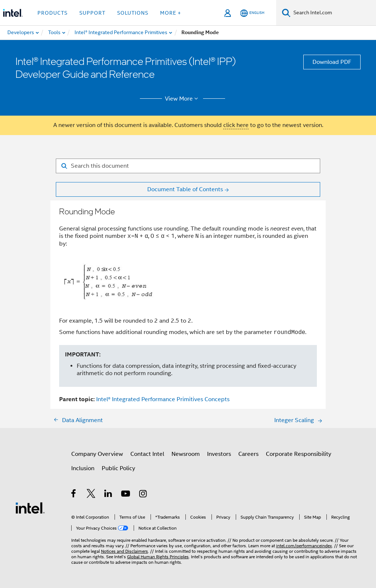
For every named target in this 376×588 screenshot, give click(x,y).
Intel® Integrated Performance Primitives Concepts (163, 399)
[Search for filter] (188, 166)
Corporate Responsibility (299, 454)
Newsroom (186, 454)
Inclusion (83, 468)
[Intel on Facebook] (74, 495)
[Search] (286, 13)
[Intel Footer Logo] (30, 508)
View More (183, 99)
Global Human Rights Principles (158, 557)
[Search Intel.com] (333, 13)
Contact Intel (147, 454)
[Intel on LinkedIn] (109, 495)
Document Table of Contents (185, 189)
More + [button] (171, 13)
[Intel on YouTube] (126, 495)
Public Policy (118, 468)
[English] (252, 13)
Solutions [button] (133, 13)
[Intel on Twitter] (91, 495)
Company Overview (97, 454)
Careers (248, 454)
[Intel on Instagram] (143, 495)
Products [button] (53, 13)
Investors (219, 454)
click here (236, 125)
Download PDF (332, 62)
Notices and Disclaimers (124, 551)
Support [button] (92, 13)
